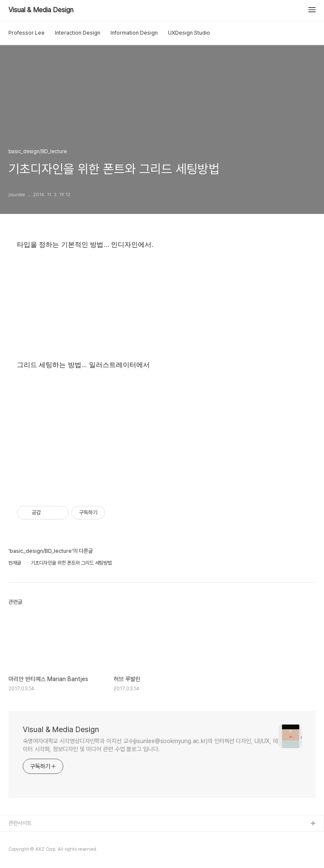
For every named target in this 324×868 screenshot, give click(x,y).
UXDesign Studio (189, 33)
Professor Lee (27, 33)
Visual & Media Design (41, 10)
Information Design (134, 33)
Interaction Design (78, 33)
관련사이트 (20, 823)
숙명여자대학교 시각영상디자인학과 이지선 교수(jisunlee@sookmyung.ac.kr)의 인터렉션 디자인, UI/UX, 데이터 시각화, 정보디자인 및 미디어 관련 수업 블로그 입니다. (150, 745)
